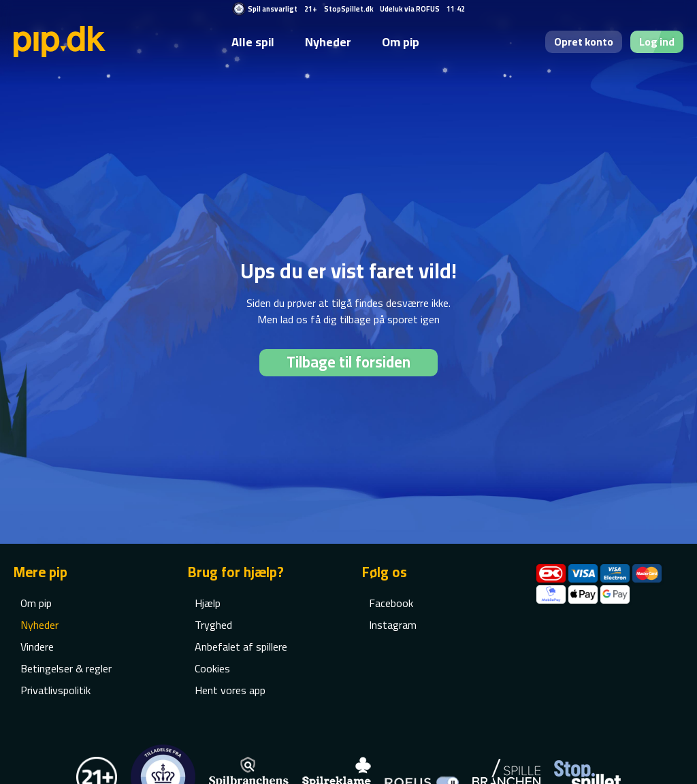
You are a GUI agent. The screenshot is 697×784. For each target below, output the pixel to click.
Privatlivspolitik (55, 690)
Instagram (393, 625)
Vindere (37, 647)
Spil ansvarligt (273, 9)
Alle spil (253, 42)
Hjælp (208, 603)
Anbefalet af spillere (241, 647)
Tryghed (213, 625)
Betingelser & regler (66, 668)
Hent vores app (230, 690)
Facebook (391, 603)
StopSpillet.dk (349, 9)
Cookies (212, 668)
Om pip (401, 42)
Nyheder (328, 42)
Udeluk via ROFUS (410, 9)
